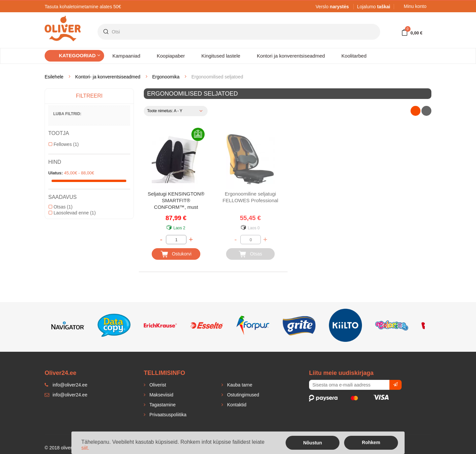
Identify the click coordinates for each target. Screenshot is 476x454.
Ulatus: (56, 173)
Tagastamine (162, 405)
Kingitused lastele (221, 56)
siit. (85, 448)
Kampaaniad (126, 56)
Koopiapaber (171, 56)
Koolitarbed (354, 56)
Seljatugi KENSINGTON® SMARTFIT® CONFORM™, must (176, 200)
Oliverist (157, 385)
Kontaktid (236, 405)
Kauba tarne (239, 385)
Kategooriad (80, 55)
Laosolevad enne (72, 213)
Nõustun (313, 443)
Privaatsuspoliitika (167, 415)
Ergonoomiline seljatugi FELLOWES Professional (250, 197)
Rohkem (371, 442)
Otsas (60, 207)
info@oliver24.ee (66, 395)
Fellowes (64, 144)
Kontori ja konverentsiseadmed (291, 56)
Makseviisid (161, 395)
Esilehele (54, 77)
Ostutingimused (242, 395)
